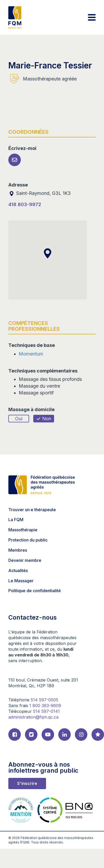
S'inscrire (27, 783)
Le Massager (21, 581)
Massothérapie (23, 530)
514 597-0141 (46, 711)
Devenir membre (25, 560)
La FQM (16, 520)
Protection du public (28, 540)
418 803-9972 (25, 204)
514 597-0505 (44, 700)
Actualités (18, 570)
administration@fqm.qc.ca (33, 717)
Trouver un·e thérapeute (32, 510)
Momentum (31, 354)
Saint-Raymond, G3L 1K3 (40, 193)
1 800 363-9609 (45, 706)
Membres (18, 550)
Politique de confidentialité (35, 591)
